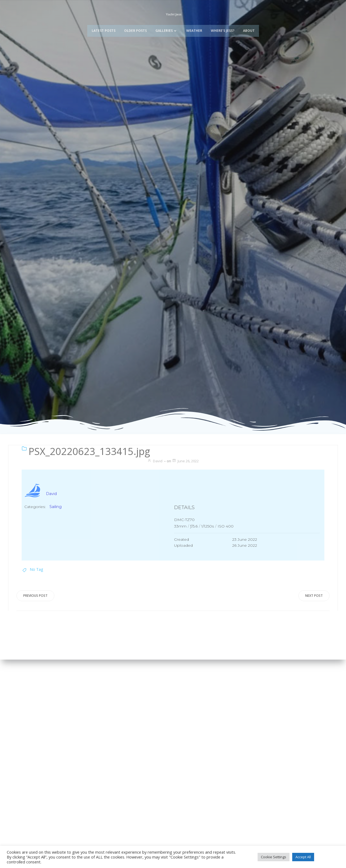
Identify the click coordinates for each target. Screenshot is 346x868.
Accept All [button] (303, 857)
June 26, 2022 (185, 461)
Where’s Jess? (223, 32)
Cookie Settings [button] (274, 857)
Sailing (56, 507)
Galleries (167, 32)
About (249, 32)
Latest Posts (104, 32)
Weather (194, 32)
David (155, 461)
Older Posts (135, 32)
